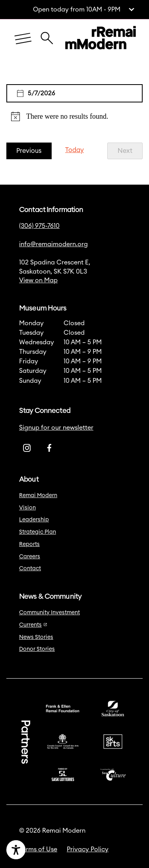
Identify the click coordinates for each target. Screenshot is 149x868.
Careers (30, 557)
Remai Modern (38, 496)
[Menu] (23, 39)
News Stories (36, 637)
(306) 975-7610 (39, 226)
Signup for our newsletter (56, 428)
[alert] (74, 117)
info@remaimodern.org (53, 244)
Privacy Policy (88, 849)
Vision (27, 508)
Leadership (34, 520)
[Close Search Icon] (47, 34)
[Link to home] (101, 39)
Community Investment (49, 613)
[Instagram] (27, 448)
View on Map (38, 280)
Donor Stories (37, 649)
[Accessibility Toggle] (43, 850)
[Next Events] (125, 151)
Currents (33, 625)
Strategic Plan (38, 532)
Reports (29, 544)
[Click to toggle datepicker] (74, 93)
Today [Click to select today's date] (74, 150)
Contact (30, 569)
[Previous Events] (29, 151)
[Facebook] (49, 448)
